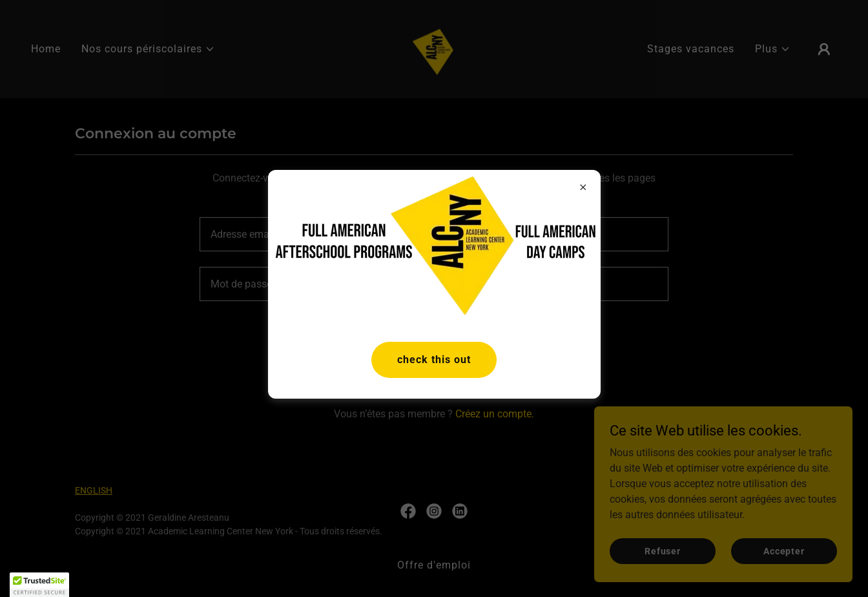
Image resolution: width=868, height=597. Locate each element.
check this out (434, 360)
